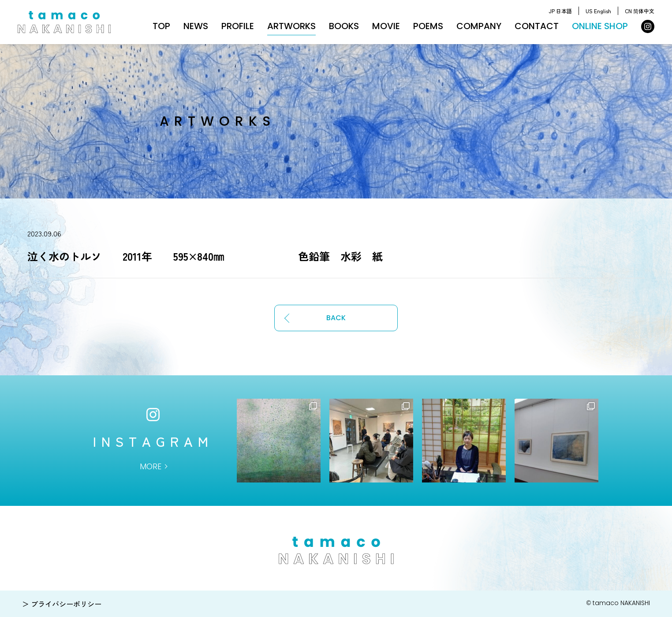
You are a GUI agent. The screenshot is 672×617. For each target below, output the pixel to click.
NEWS (196, 26)
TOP (161, 26)
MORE (151, 466)
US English (598, 11)
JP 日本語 (560, 11)
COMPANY (479, 26)
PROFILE (238, 26)
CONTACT (537, 26)
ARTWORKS (291, 26)
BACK (336, 318)
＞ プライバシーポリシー (62, 604)
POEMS (428, 26)
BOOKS (344, 26)
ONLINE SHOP (600, 26)
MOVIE (386, 26)
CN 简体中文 (640, 11)
